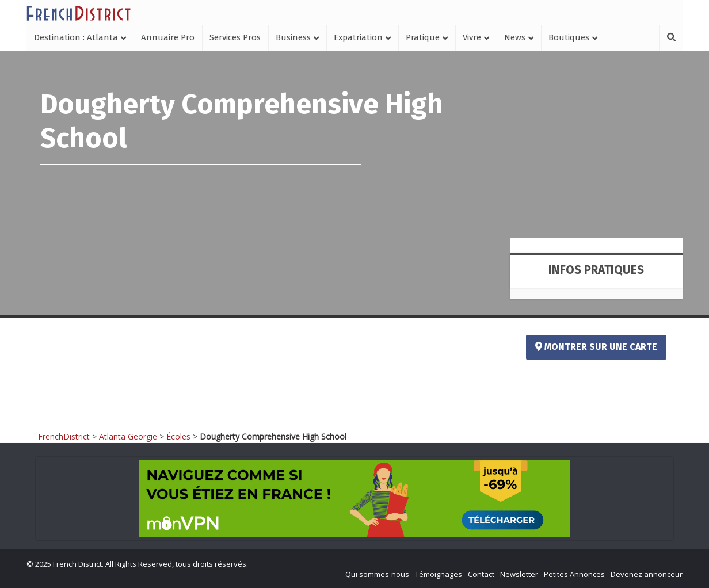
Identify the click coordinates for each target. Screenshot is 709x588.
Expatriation (358, 37)
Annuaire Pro (168, 37)
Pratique (423, 37)
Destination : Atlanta (76, 37)
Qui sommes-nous (377, 574)
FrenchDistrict (64, 436)
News (515, 37)
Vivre (472, 37)
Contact (481, 574)
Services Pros (235, 37)
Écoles (178, 436)
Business (293, 37)
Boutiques (569, 37)
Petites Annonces (574, 574)
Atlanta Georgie (128, 436)
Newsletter (519, 574)
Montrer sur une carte (596, 347)
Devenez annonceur (647, 574)
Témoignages (439, 574)
